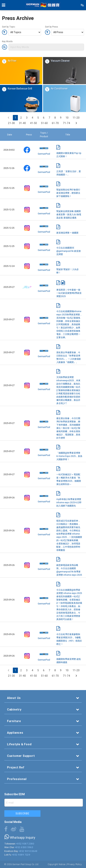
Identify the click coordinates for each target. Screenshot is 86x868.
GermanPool (44, 150)
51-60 (44, 123)
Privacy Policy (74, 864)
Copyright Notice (57, 864)
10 (67, 118)
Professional (17, 779)
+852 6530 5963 (24, 847)
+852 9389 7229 (21, 855)
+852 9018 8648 (28, 851)
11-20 (76, 118)
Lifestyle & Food (19, 744)
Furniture (14, 721)
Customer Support (21, 756)
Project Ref (16, 767)
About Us (14, 698)
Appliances (15, 733)
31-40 (22, 123)
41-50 (33, 123)
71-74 (66, 123)
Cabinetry (14, 709)
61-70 (55, 123)
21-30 (11, 123)
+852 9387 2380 (25, 844)
